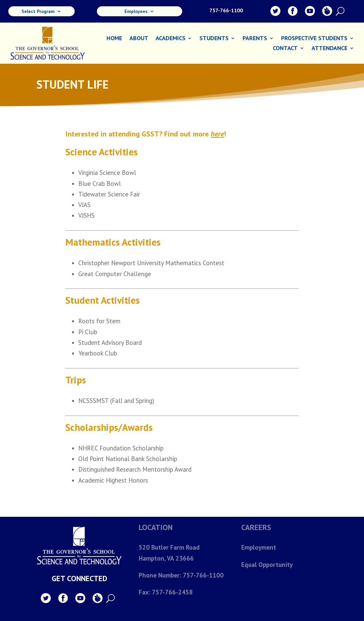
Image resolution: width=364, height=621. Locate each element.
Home (114, 39)
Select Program (38, 12)
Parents (255, 39)
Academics (171, 39)
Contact (285, 49)
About (139, 39)
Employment (259, 547)
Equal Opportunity (267, 565)
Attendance (329, 49)
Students (214, 39)
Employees (136, 12)
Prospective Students (314, 39)
